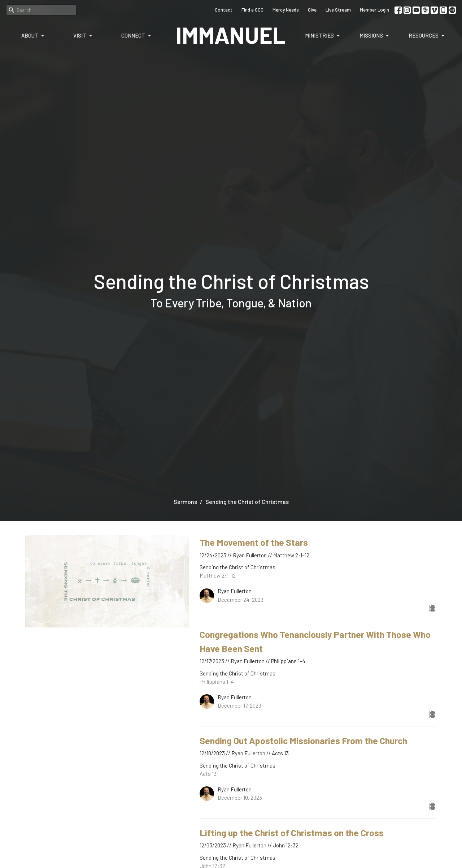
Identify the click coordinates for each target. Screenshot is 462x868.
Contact (224, 10)
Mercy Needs (286, 10)
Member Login (374, 10)
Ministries (323, 36)
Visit (83, 36)
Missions (375, 36)
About (33, 36)
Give (312, 10)
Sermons (185, 502)
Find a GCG (252, 10)
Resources (427, 36)
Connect (137, 36)
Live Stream (338, 10)
